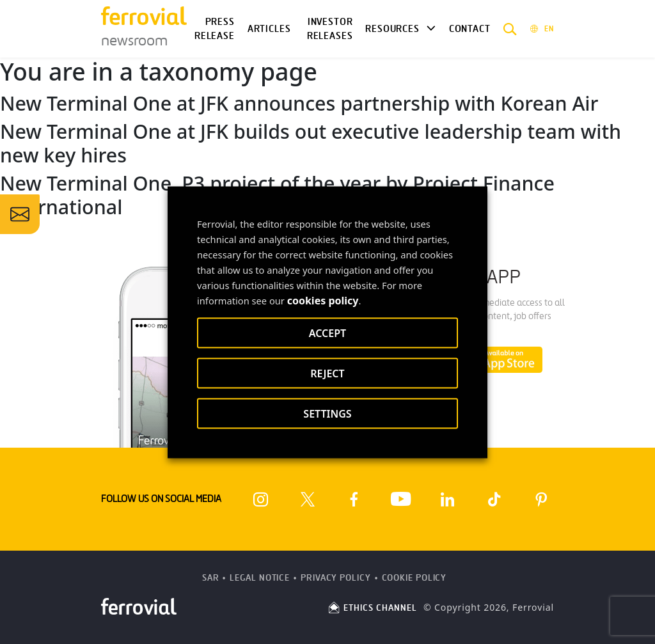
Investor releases (330, 29)
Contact (470, 29)
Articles (269, 29)
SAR (211, 578)
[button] (510, 29)
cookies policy (323, 300)
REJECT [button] (327, 373)
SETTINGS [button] (327, 413)
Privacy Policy (336, 578)
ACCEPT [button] (327, 333)
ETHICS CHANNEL (372, 608)
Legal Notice (260, 578)
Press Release (215, 29)
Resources (392, 29)
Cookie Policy (414, 578)
